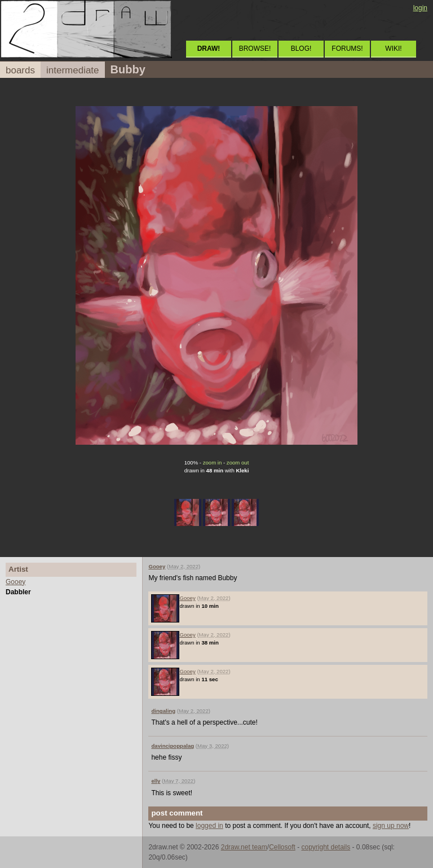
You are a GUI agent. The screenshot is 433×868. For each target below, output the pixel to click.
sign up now (391, 826)
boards (20, 70)
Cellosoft (282, 847)
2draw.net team (244, 847)
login (420, 8)
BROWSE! (255, 49)
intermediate (73, 70)
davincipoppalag (173, 746)
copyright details (326, 847)
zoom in (213, 463)
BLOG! (301, 49)
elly (156, 781)
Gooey (16, 582)
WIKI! (393, 49)
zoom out (238, 463)
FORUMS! (347, 49)
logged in (209, 826)
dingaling (163, 711)
